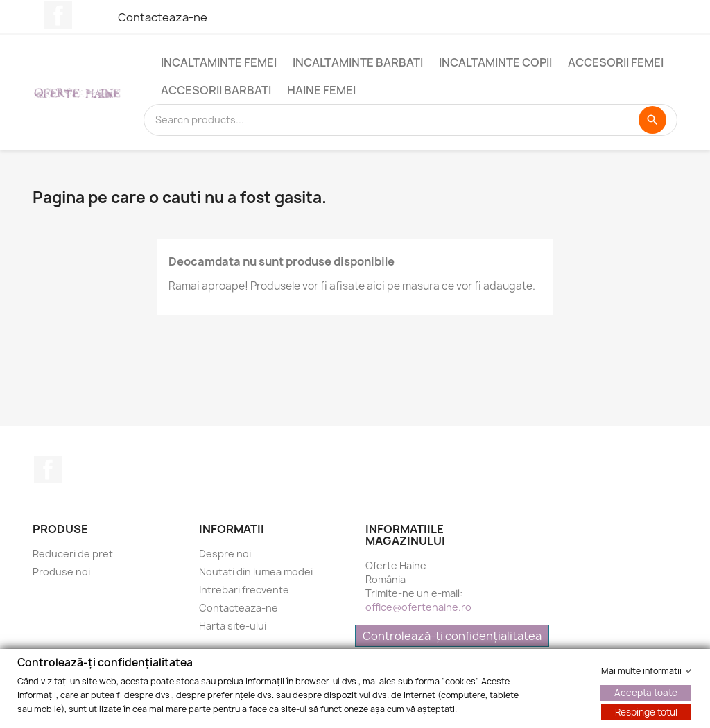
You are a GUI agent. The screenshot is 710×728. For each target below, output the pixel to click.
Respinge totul (646, 711)
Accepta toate (646, 692)
